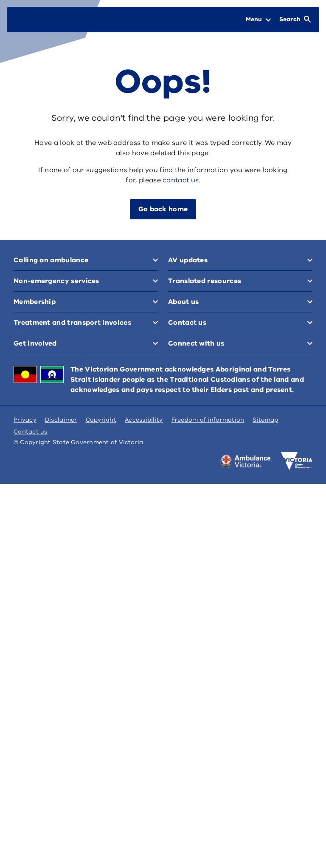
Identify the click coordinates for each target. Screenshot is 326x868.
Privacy (25, 420)
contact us (181, 180)
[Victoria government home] (297, 461)
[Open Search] (295, 20)
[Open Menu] (258, 20)
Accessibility (144, 420)
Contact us (31, 432)
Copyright (101, 420)
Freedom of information (208, 420)
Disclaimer (61, 420)
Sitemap (265, 420)
